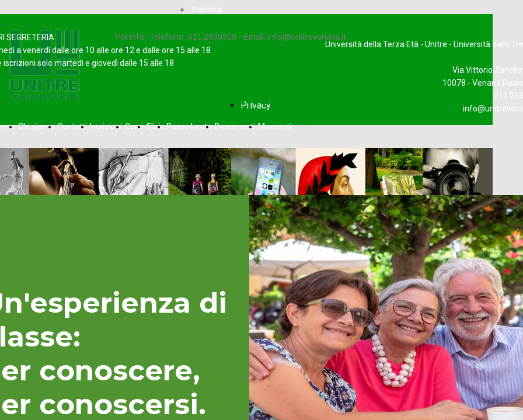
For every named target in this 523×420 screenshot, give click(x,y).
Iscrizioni (106, 127)
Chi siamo (36, 127)
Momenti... (277, 127)
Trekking (205, 9)
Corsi (134, 127)
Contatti (72, 127)
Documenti (235, 127)
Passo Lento (189, 127)
